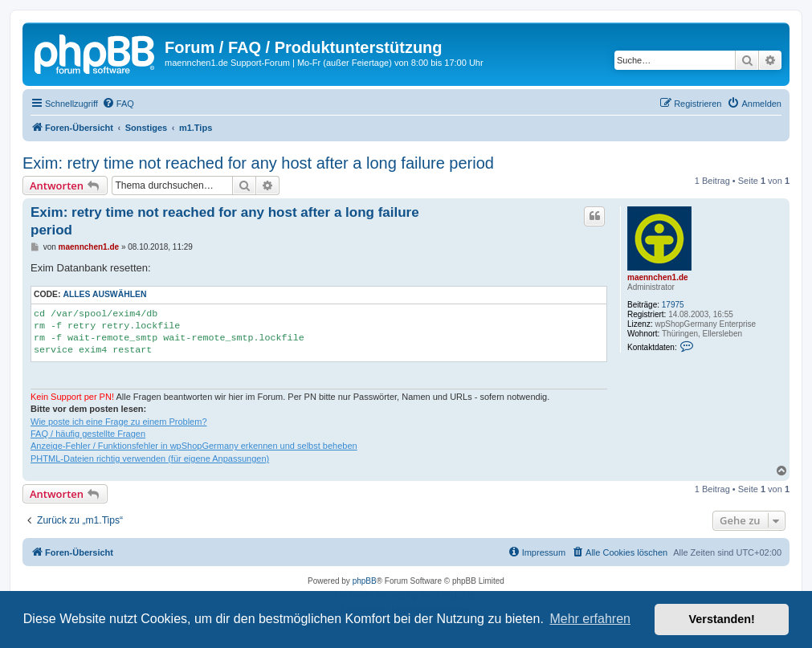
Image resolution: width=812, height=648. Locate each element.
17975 (673, 305)
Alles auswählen (104, 294)
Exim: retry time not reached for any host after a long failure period (258, 163)
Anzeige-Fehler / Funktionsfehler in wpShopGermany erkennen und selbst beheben (194, 446)
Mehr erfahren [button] (590, 619)
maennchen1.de (658, 277)
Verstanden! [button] (722, 619)
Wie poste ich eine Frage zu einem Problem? (119, 422)
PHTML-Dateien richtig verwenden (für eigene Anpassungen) (150, 458)
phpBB (365, 581)
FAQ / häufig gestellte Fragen (88, 434)
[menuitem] (118, 104)
